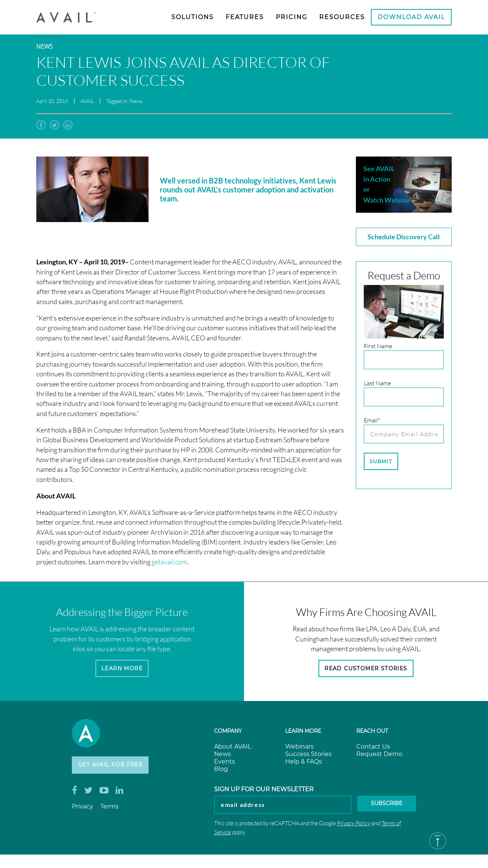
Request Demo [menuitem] (379, 756)
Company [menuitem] (228, 733)
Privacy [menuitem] (83, 811)
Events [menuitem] (225, 764)
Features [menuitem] (245, 17)
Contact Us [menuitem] (373, 749)
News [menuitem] (222, 756)
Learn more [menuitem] (303, 733)
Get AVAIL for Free (115, 768)
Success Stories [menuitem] (308, 756)
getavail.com (169, 562)
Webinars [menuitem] (299, 749)
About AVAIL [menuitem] (233, 749)
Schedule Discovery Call (404, 237)
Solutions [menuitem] (193, 17)
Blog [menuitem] (221, 771)
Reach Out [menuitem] (372, 733)
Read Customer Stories (366, 669)
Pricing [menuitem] (292, 17)
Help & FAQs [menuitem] (304, 764)
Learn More (122, 669)
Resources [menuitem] (342, 17)
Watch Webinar (387, 200)
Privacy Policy (353, 827)
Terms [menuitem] (109, 811)
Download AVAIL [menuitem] (411, 17)
